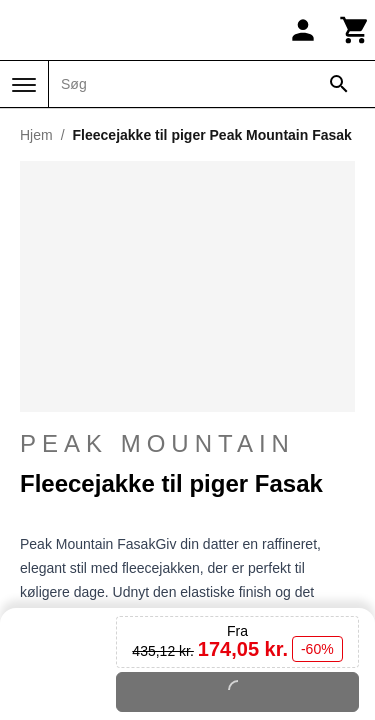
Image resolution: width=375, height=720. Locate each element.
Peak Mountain (157, 457)
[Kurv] (355, 30)
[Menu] (24, 85)
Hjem (36, 135)
